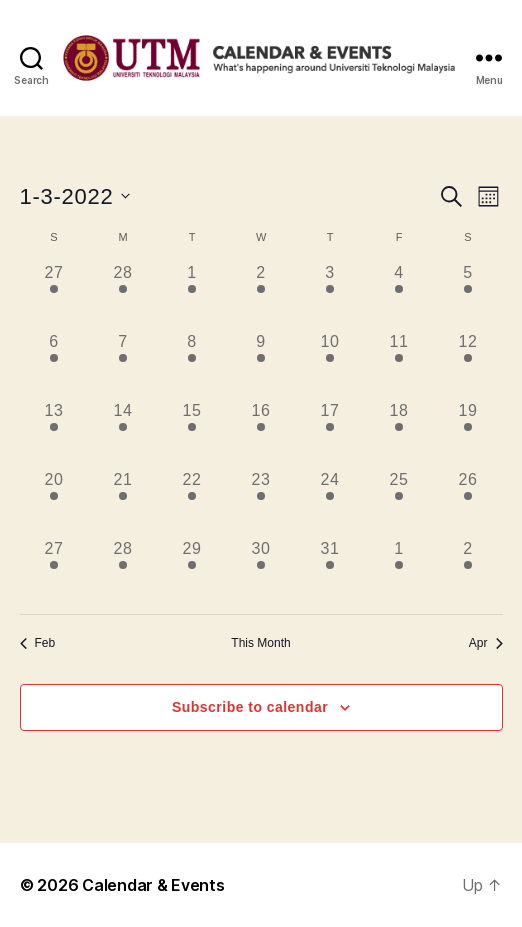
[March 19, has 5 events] (468, 433)
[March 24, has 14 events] (330, 502)
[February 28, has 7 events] (123, 295)
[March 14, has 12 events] (123, 433)
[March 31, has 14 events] (330, 571)
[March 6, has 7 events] (54, 364)
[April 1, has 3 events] (399, 571)
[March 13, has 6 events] (54, 433)
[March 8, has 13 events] (192, 364)
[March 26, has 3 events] (468, 502)
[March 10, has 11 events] (330, 364)
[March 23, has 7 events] (261, 502)
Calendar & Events (153, 885)
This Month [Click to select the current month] (260, 643)
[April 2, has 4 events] (468, 571)
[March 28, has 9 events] (123, 571)
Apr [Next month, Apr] (486, 643)
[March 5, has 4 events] (468, 295)
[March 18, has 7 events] (399, 433)
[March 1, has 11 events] (192, 295)
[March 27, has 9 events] (54, 571)
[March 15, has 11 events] (192, 433)
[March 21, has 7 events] (123, 502)
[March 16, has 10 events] (261, 433)
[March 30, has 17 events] (261, 571)
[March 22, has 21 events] (192, 502)
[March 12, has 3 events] (468, 364)
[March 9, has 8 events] (261, 364)
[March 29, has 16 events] (192, 571)
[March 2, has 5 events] (261, 295)
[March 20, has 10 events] (54, 502)
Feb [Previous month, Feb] (38, 643)
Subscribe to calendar (250, 707)
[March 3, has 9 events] (330, 295)
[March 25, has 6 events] (399, 502)
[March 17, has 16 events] (330, 433)
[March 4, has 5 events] (399, 295)
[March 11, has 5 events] (399, 364)
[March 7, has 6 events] (123, 364)
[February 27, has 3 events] (54, 295)
